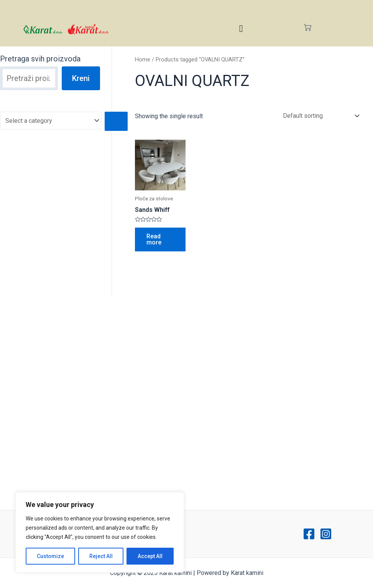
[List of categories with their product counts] (51, 121)
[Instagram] (326, 534)
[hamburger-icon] (241, 29)
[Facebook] (309, 534)
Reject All (101, 556)
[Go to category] (116, 121)
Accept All (150, 556)
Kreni (81, 78)
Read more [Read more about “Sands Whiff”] (154, 239)
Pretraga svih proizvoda (40, 59)
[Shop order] (320, 116)
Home (143, 59)
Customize (50, 556)
